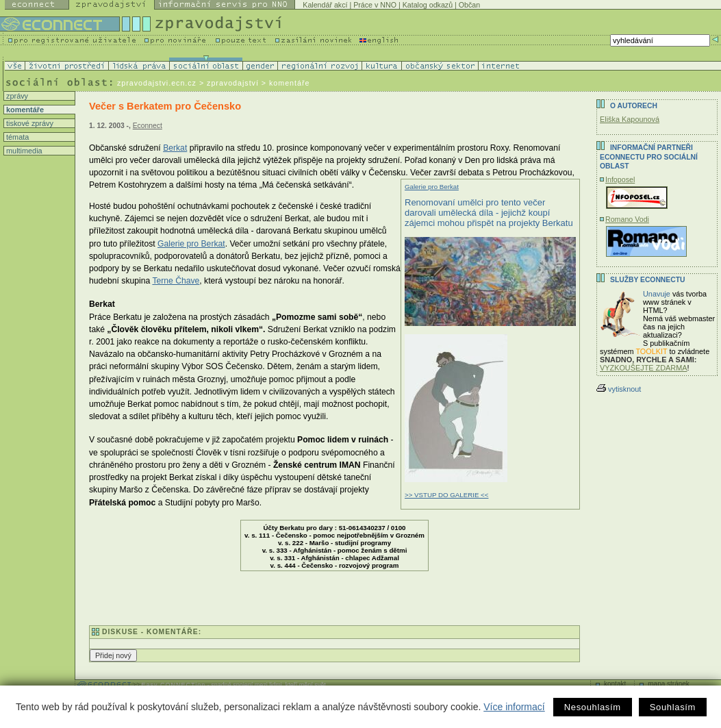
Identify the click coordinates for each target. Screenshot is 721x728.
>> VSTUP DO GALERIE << (446, 495)
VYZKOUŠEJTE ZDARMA (644, 368)
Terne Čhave (176, 281)
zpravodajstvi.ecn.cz (157, 83)
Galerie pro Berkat (432, 187)
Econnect (148, 126)
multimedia (23, 151)
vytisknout (619, 389)
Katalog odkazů (428, 5)
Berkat (175, 148)
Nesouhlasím (593, 707)
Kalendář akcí (325, 5)
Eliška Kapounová (630, 119)
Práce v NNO (375, 5)
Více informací (514, 707)
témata (16, 137)
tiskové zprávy (29, 123)
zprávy (16, 96)
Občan (469, 5)
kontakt (615, 684)
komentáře (24, 110)
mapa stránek (669, 684)
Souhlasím (673, 707)
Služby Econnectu (647, 280)
